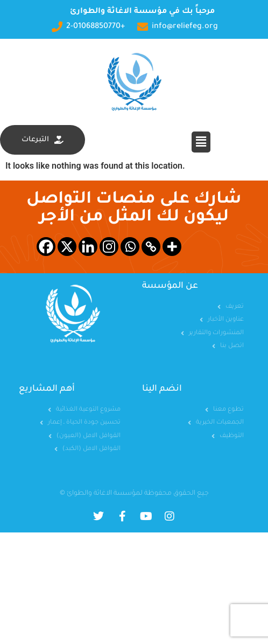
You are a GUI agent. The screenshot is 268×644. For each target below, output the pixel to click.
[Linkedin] (88, 247)
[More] (172, 247)
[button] (201, 142)
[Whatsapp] (130, 247)
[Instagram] (109, 247)
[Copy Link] (151, 247)
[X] (67, 247)
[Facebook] (46, 247)
